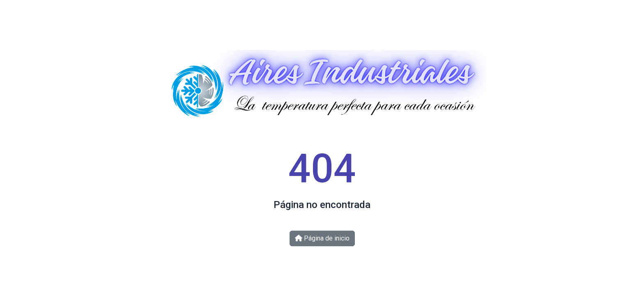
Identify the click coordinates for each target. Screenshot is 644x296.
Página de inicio (322, 238)
